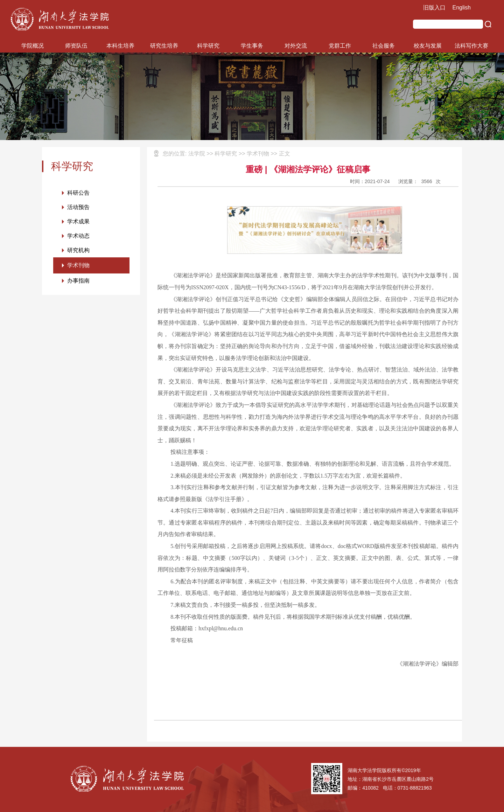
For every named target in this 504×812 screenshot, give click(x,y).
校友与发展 (428, 46)
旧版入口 (434, 8)
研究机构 (78, 250)
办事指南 (78, 281)
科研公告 (78, 193)
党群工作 (340, 46)
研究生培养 (164, 46)
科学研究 (208, 46)
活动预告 (78, 207)
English (462, 8)
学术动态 (78, 236)
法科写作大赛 (471, 46)
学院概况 (33, 46)
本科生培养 (120, 46)
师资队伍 (76, 46)
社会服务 (384, 46)
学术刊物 (78, 265)
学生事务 (252, 46)
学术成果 (78, 221)
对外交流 (296, 46)
